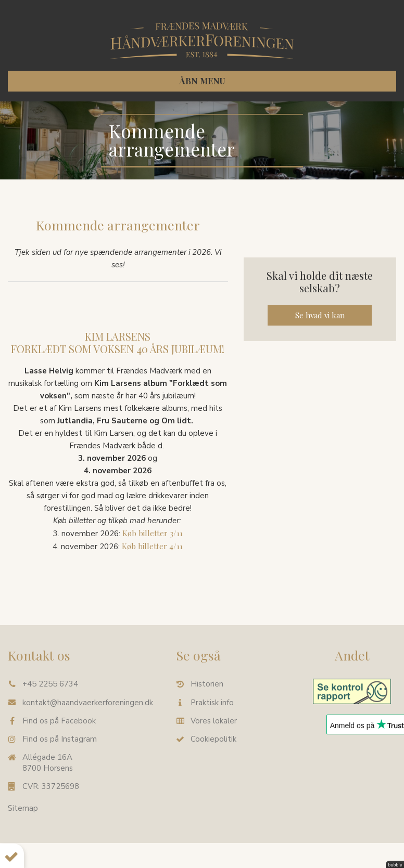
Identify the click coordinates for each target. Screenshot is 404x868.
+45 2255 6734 (50, 684)
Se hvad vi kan (320, 315)
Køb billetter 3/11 (153, 533)
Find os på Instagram (60, 739)
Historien (207, 684)
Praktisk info (212, 703)
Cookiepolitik (213, 739)
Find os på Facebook (59, 721)
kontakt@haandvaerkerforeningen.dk (88, 703)
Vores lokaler (214, 721)
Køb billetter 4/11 (152, 546)
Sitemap (23, 808)
